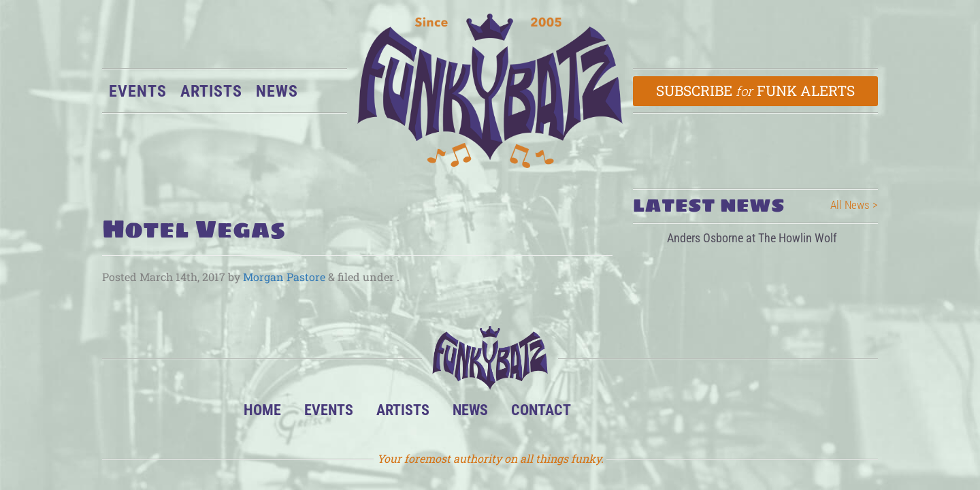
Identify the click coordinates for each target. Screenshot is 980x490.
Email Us (728, 413)
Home (262, 410)
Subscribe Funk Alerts (756, 91)
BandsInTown (603, 413)
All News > (854, 205)
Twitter (686, 413)
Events (138, 91)
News (277, 91)
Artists (211, 91)
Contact (541, 410)
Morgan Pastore (284, 277)
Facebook (645, 413)
